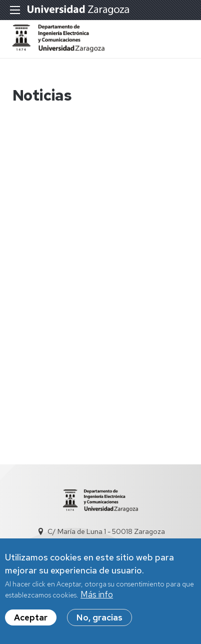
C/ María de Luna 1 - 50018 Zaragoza (106, 531)
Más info (97, 598)
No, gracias (99, 621)
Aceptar (31, 621)
